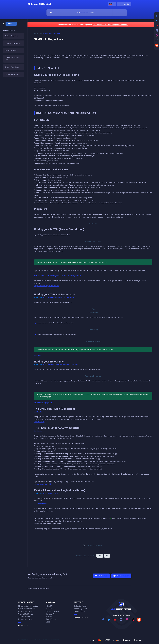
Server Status (80, 611)
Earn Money (51, 619)
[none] (39, 4)
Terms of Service (53, 611)
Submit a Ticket (80, 606)
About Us (50, 606)
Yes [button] (100, 556)
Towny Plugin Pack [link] (11, 50)
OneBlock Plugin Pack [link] (12, 43)
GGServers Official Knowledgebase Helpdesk (111, 25)
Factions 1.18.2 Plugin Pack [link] (12, 59)
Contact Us (51, 609)
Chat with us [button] (103, 576)
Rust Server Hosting (26, 619)
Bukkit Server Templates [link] (51, 34)
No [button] (107, 556)
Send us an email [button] (123, 576)
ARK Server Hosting (26, 611)
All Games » (23, 625)
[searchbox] (87, 13)
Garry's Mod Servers (26, 614)
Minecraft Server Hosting (28, 606)
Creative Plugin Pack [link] (12, 67)
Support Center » (81, 617)
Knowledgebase (80, 609)
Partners (49, 617)
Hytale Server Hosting (27, 609)
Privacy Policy (52, 614)
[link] (10, 24)
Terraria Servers (25, 617)
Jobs (48, 622)
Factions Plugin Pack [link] (12, 36)
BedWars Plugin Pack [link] (12, 74)
